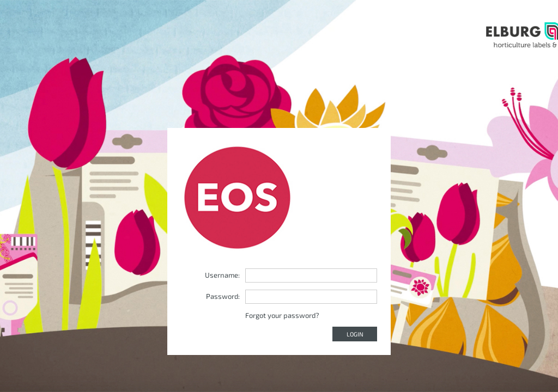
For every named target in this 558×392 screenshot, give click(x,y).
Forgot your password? (282, 315)
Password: (223, 296)
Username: (222, 275)
